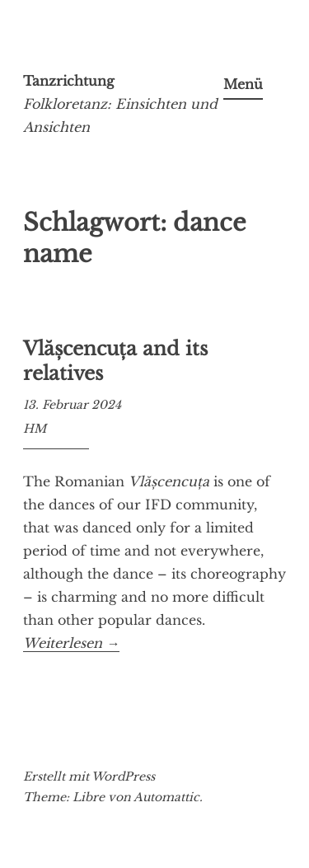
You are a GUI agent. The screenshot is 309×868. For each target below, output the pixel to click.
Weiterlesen (71, 643)
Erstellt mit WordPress (89, 777)
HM (35, 429)
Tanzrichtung (69, 81)
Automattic (166, 797)
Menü (243, 84)
